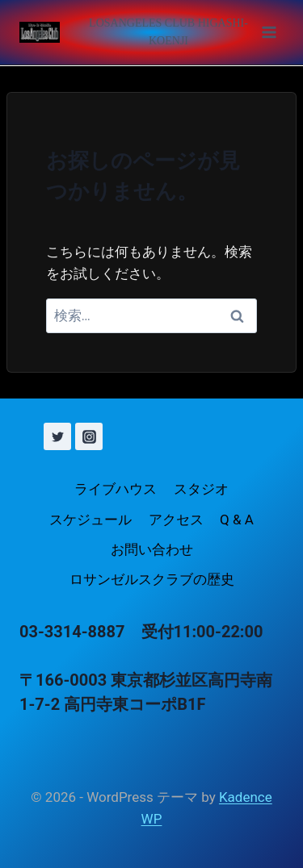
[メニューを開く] (179, 32)
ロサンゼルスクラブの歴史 (152, 579)
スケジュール (90, 520)
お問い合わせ (152, 549)
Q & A (237, 520)
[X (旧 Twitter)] (57, 436)
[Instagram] (89, 436)
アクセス (176, 520)
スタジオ (201, 489)
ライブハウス (116, 489)
